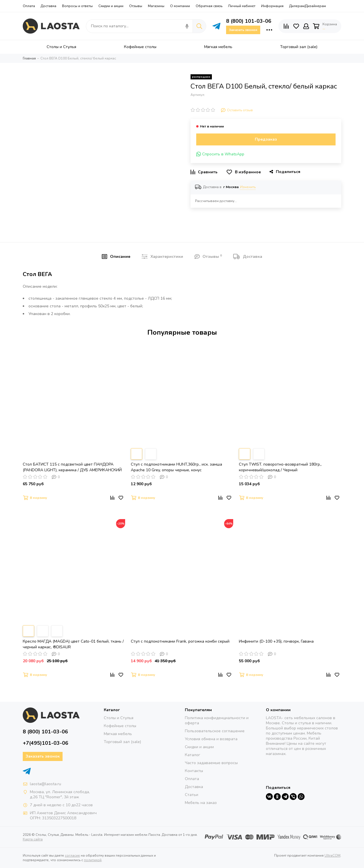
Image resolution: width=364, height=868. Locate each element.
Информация (272, 6)
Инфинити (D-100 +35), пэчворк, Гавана (276, 641)
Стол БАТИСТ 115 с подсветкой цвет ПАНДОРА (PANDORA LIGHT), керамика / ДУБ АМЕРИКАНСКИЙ (72, 467)
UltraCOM (332, 855)
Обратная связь (209, 6)
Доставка (48, 6)
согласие (72, 855)
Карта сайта (33, 839)
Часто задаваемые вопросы (211, 763)
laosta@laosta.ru (45, 784)
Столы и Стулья (119, 718)
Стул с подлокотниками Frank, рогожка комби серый (180, 641)
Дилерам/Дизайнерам (308, 6)
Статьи (192, 795)
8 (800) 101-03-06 (249, 21)
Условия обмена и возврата (211, 739)
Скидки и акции (111, 6)
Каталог (193, 755)
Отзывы (136, 6)
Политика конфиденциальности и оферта (217, 720)
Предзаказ (266, 139)
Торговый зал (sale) (122, 742)
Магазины (156, 6)
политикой (93, 860)
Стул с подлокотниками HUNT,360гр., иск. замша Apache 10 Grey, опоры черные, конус (176, 467)
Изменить (248, 187)
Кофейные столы (120, 726)
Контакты (194, 771)
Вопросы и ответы (77, 6)
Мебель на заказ (201, 803)
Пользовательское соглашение (215, 731)
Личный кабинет (242, 6)
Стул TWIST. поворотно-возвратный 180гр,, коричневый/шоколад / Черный (280, 467)
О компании (180, 6)
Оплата (29, 6)
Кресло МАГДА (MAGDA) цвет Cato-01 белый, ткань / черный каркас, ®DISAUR (73, 644)
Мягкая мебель (118, 734)
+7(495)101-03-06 (45, 743)
